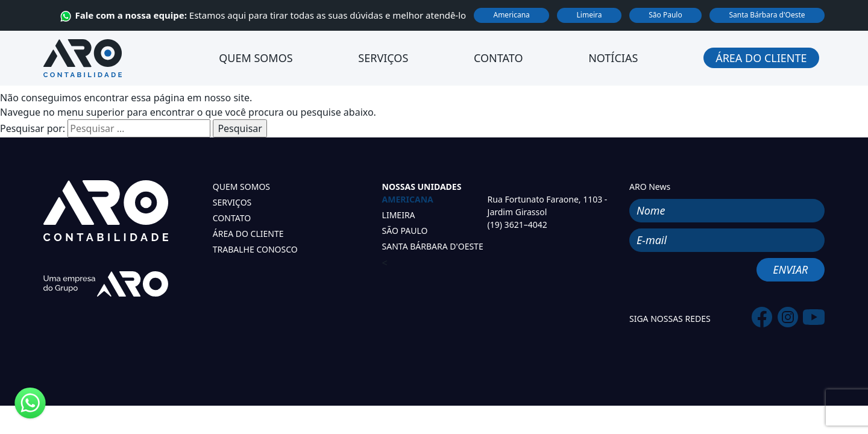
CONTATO (232, 218)
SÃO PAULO (405, 231)
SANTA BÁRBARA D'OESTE (433, 246)
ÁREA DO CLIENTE (248, 234)
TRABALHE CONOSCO (255, 249)
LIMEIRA (399, 215)
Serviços (383, 58)
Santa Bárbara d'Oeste (767, 15)
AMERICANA (408, 199)
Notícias (613, 58)
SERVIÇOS (232, 202)
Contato (498, 58)
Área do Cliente (761, 58)
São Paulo (665, 15)
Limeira (590, 15)
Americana (511, 15)
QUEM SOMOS (241, 187)
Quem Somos (256, 58)
